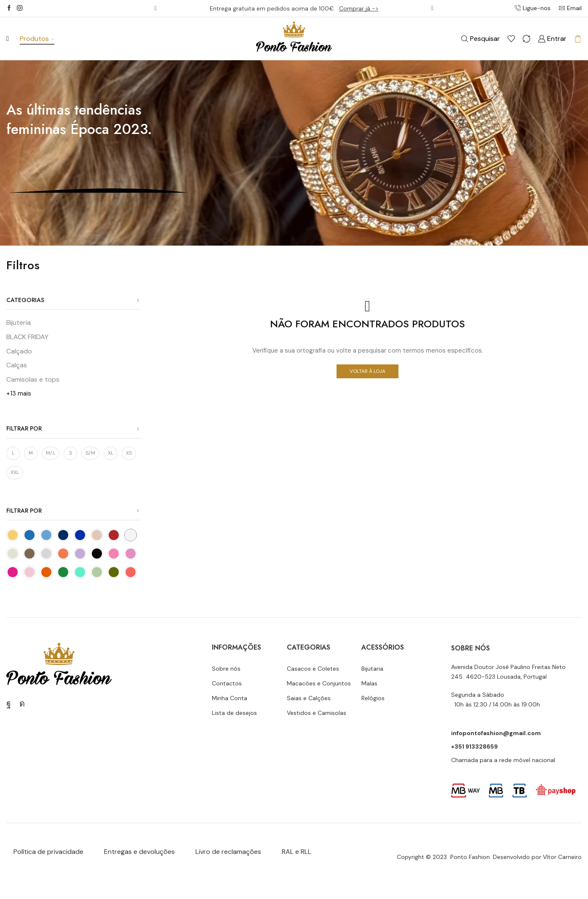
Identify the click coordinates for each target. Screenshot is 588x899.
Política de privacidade (48, 852)
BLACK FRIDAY (27, 337)
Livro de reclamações (228, 852)
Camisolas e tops (33, 379)
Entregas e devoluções (139, 852)
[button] (156, 8)
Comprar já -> (359, 8)
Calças (17, 365)
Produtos (37, 39)
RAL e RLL (297, 852)
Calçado (19, 351)
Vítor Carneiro (562, 857)
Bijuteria (19, 322)
